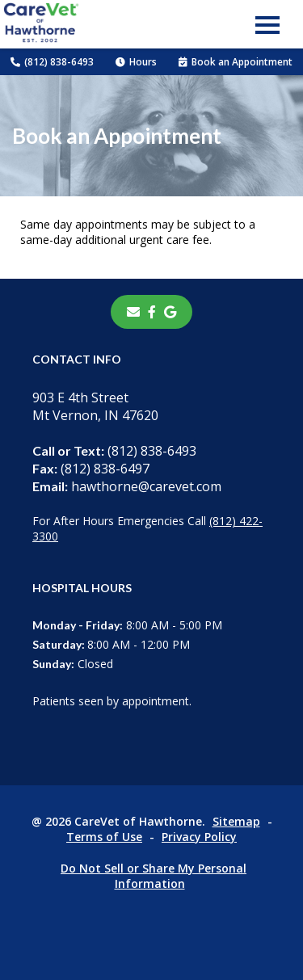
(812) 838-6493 (52, 62)
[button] (267, 24)
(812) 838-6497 (91, 469)
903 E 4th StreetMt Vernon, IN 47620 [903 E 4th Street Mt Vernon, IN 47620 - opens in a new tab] (95, 406)
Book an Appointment (236, 62)
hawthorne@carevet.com (127, 486)
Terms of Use (104, 837)
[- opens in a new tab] (152, 312)
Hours (136, 62)
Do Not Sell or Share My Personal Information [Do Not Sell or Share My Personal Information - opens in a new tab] (154, 876)
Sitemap (236, 821)
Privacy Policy (199, 837)
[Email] (133, 312)
